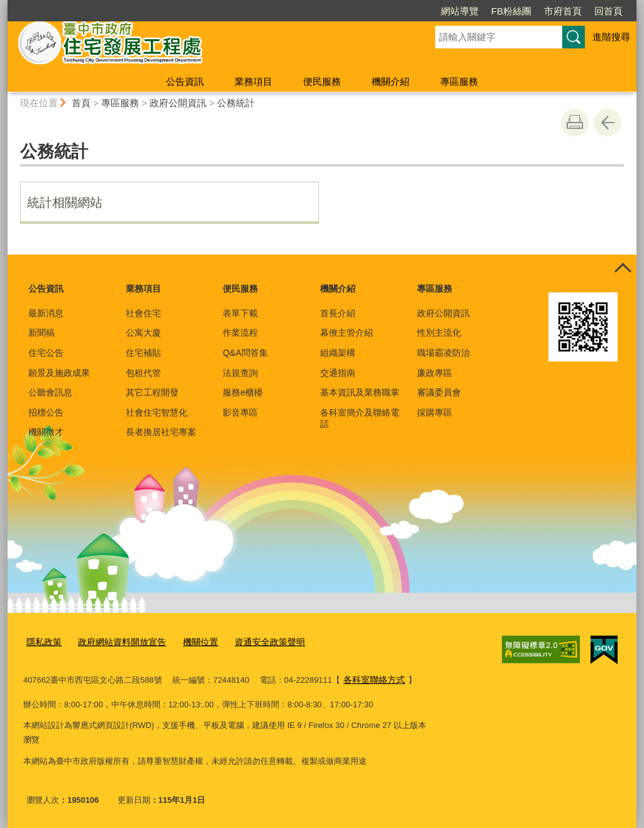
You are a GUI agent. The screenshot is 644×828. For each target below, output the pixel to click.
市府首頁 (563, 11)
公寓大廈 (143, 333)
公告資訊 (185, 81)
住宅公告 (46, 353)
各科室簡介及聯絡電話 (360, 418)
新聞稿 (42, 333)
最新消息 (46, 313)
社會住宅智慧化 (157, 412)
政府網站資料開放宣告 (116, 642)
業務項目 (253, 81)
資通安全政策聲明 (256, 642)
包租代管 (143, 373)
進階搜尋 (611, 37)
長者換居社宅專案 (161, 432)
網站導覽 (460, 11)
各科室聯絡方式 (372, 678)
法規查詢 (240, 373)
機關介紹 (391, 81)
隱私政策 (43, 642)
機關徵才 (46, 432)
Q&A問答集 (245, 353)
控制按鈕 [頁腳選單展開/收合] (623, 268)
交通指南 (338, 373)
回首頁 (608, 11)
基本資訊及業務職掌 (360, 392)
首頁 (81, 103)
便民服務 (322, 81)
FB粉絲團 (511, 11)
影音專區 (240, 412)
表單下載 (240, 313)
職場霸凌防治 (443, 353)
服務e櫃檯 (243, 392)
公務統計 (236, 103)
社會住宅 (143, 313)
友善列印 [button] (575, 123)
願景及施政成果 (59, 373)
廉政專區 (435, 373)
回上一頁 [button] (608, 123)
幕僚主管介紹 (347, 333)
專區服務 (459, 81)
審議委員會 (439, 392)
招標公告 (46, 412)
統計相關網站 (65, 202)
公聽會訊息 (50, 392)
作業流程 (240, 333)
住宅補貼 (143, 353)
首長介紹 (338, 313)
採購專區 (435, 412)
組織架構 (338, 353)
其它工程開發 (152, 392)
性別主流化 (439, 333)
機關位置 (191, 642)
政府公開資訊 (178, 103)
